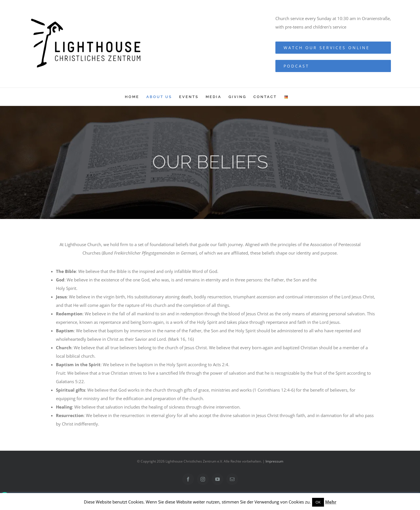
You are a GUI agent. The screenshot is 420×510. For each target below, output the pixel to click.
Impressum (274, 461)
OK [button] (318, 502)
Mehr (331, 502)
